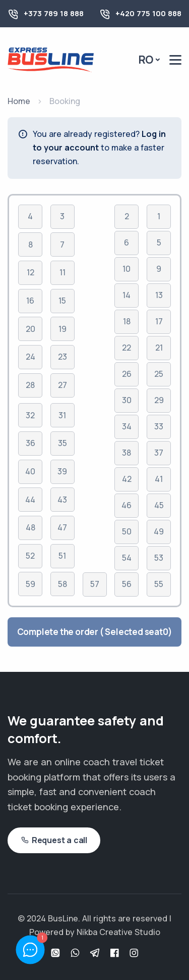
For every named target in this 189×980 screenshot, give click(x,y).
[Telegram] (96, 953)
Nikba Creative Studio (118, 932)
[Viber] (76, 953)
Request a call (54, 840)
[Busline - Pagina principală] (51, 59)
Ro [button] (146, 60)
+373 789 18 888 (54, 13)
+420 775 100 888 (148, 13)
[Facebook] (116, 953)
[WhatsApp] (57, 953)
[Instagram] (134, 953)
